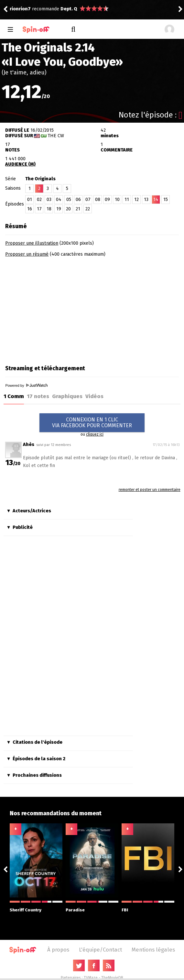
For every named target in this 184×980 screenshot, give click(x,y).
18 (49, 209)
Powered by (26, 385)
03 (49, 200)
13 (146, 200)
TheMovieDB (112, 978)
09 (107, 200)
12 (136, 200)
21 (78, 209)
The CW (56, 136)
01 (30, 200)
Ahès (29, 445)
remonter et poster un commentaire (150, 490)
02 (39, 200)
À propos (58, 950)
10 (117, 200)
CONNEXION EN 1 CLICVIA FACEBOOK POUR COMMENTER (92, 423)
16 (30, 209)
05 (69, 200)
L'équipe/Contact (100, 950)
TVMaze (91, 978)
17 (39, 209)
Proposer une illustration (32, 243)
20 (68, 209)
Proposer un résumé (27, 254)
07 (88, 200)
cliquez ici (95, 434)
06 (78, 200)
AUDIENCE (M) (20, 164)
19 (59, 209)
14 (156, 200)
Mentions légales (153, 950)
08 (98, 200)
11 (127, 200)
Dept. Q (69, 9)
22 (88, 209)
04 (59, 200)
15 (166, 200)
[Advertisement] (60, 309)
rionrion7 (20, 9)
